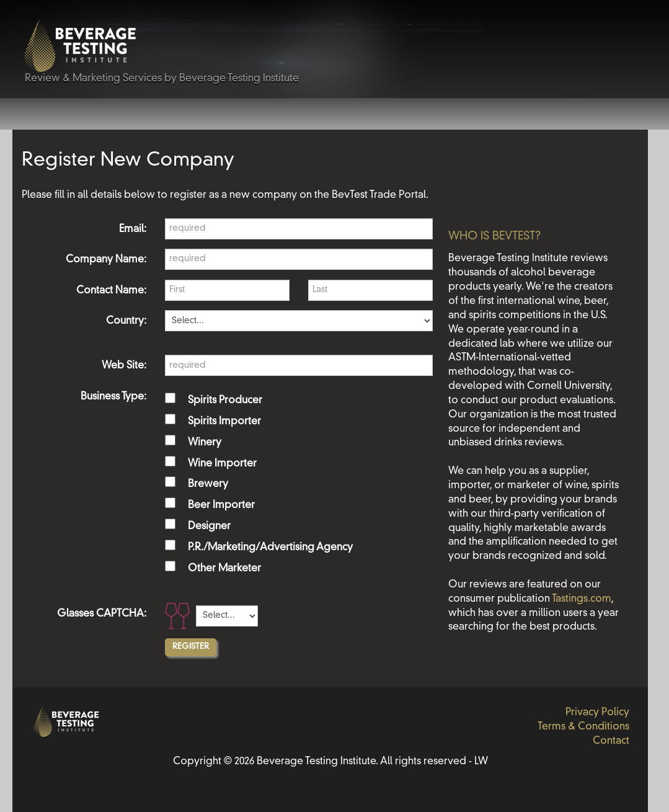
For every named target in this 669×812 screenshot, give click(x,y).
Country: (126, 321)
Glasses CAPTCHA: (102, 614)
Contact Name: (111, 291)
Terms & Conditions (583, 727)
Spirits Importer (224, 422)
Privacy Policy (597, 713)
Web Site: (124, 366)
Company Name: (106, 260)
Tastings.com (582, 599)
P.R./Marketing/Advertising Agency (270, 548)
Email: (133, 230)
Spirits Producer (225, 401)
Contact (611, 741)
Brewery (208, 484)
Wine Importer (222, 464)
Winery (205, 443)
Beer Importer (221, 506)
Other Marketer (224, 569)
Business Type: (113, 397)
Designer (209, 527)
